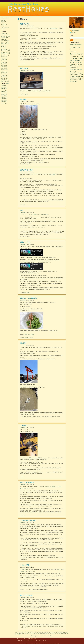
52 (58, 634)
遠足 (71, 66)
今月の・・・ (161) (5, 42)
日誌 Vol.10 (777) (4, 70)
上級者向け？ (4, 20)
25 (59, 632)
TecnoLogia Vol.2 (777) (5, 51)
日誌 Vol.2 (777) (4, 58)
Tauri (74, 66)
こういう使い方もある (28, 520)
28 (64, 632)
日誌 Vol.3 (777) (4, 59)
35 (25, 634)
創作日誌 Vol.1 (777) (5, 55)
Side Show (38, 1)
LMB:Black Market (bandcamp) (76, 45)
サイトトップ (20, 639)
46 (46, 634)
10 (30, 632)
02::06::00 (3, 23)
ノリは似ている (4, 25)
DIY (24, 477)
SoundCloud (39, 641)
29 (66, 632)
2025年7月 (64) (4, 99)
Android (78, 66)
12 (34, 632)
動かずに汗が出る (26, 595)
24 (57, 632)
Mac (78, 64)
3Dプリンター (74, 71)
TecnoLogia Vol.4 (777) (5, 54)
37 (29, 634)
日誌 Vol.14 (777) (4, 75)
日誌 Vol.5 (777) (4, 62)
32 (20, 634)
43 (41, 634)
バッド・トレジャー (53, 28)
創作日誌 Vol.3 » (51, 636)
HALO (72, 60)
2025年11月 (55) (4, 93)
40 (35, 634)
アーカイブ (44, 636)
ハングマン (32, 156)
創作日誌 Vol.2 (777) (5, 44)
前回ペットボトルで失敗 (35, 458)
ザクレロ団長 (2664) (5, 41)
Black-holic (29, 1)
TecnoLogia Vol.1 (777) (5, 49)
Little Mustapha (23, 26)
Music (34, 1)
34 (23, 634)
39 (33, 634)
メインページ (39, 636)
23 (55, 632)
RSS (25, 639)
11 (32, 632)
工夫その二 (24, 426)
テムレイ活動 (25, 565)
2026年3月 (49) (4, 87)
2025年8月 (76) (4, 97)
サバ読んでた (4, 22)
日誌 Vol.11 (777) (4, 71)
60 (20, 635)
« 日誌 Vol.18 (32, 636)
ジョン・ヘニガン (42, 501)
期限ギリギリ (25, 24)
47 (48, 634)
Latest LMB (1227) (4, 38)
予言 (73, 62)
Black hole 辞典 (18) (5, 81)
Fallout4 (80, 58)
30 (16, 634)
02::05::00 (3, 26)
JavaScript (77, 76)
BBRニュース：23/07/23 (29, 298)
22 (53, 632)
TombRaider (73, 73)
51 (56, 634)
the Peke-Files (73, 81)
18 (45, 632)
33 (21, 634)
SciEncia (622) (4, 39)
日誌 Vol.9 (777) (4, 68)
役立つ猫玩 (24, 68)
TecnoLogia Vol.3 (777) (5, 52)
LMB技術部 (77, 60)
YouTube (72, 46)
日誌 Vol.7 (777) (4, 65)
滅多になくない (26, 242)
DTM (82, 80)
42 (39, 634)
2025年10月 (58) (4, 94)
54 (62, 634)
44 (43, 634)
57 (67, 634)
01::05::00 (3, 29)
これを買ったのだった (5, 27)
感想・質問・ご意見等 (33, 639)
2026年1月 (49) (4, 90)
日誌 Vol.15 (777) (4, 77)
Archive (7, 84)
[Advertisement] (76, 87)
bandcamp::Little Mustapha (29, 641)
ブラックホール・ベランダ (28, 338)
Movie (24, 63)
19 (47, 632)
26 (61, 632)
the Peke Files (45, 1)
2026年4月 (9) (4, 86)
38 (31, 634)
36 (27, 634)
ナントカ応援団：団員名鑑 (75, 47)
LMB (71, 49)
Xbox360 (74, 78)
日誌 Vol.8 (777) (4, 67)
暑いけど (23, 343)
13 (36, 632)
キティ (82, 64)
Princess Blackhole (54, 1)
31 (18, 634)
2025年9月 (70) (4, 96)
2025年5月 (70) (4, 102)
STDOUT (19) (4, 46)
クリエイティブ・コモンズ (42, 643)
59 (18, 635)
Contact (61, 1)
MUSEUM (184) (4, 45)
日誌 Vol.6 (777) (4, 64)
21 (51, 632)
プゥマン (25, 420)
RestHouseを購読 (75, 31)
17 (43, 632)
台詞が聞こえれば (26, 170)
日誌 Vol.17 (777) (4, 80)
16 (42, 632)
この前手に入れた (24, 569)
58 (16, 635)
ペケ (22, 210)
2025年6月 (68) (4, 100)
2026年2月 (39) (4, 89)
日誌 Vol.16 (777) (4, 78)
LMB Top (23, 1)
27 (63, 632)
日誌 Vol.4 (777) (4, 61)
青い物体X (24, 100)
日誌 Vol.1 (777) (4, 57)
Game (28, 293)
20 (49, 632)
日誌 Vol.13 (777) (4, 74)
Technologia (73, 69)
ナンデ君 (77, 62)
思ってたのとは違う (27, 482)
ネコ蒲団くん (25, 94)
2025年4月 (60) (4, 103)
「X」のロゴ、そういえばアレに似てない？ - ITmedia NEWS (34, 215)
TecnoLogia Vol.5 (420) (5, 36)
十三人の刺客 (52, 174)
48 (50, 634)
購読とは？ (74, 33)
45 (44, 634)
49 (52, 634)
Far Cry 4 (25, 293)
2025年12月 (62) (4, 92)
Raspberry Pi (73, 64)
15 (40, 632)
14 (38, 632)
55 (64, 634)
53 (60, 634)
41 (37, 634)
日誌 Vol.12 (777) (4, 73)
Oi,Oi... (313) (3, 48)
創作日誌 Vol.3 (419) (5, 35)
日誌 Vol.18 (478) (4, 33)
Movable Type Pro (26, 643)
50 (54, 634)
